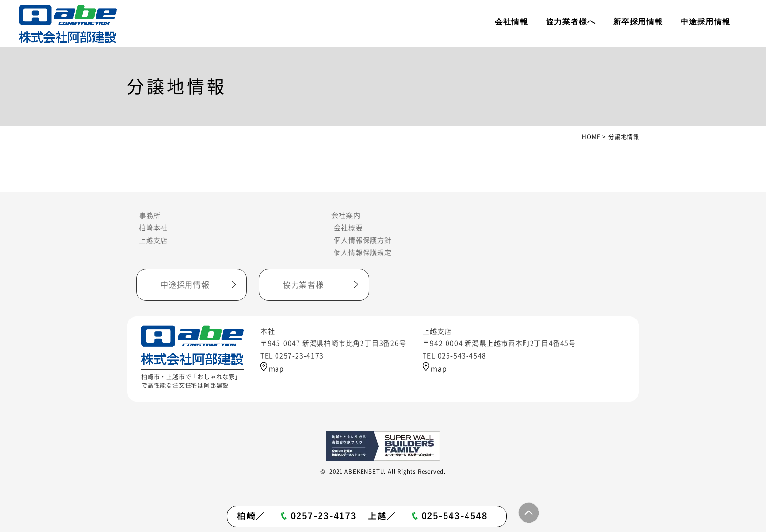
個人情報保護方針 (362, 240)
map (272, 369)
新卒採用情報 (638, 22)
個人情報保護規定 (362, 253)
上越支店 (153, 240)
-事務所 (149, 215)
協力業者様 (303, 285)
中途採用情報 (705, 22)
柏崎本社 (153, 228)
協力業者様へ (571, 22)
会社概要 (348, 228)
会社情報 (511, 22)
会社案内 (346, 215)
